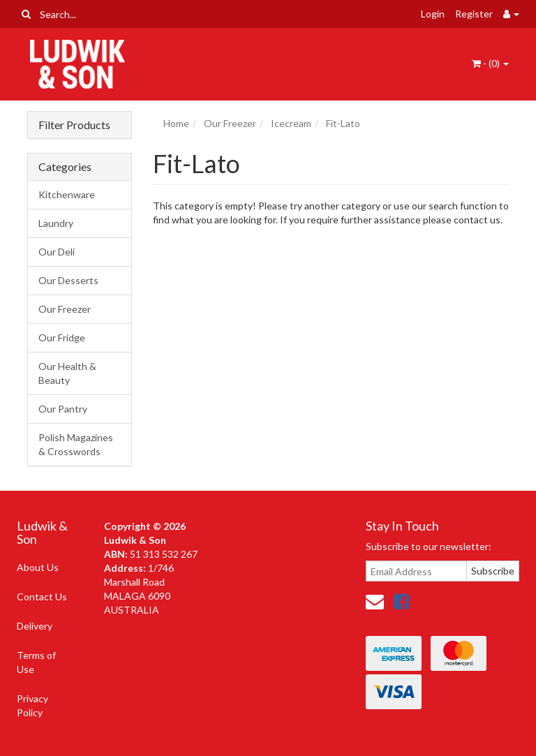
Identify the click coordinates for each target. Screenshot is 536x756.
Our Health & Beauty (67, 373)
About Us (38, 567)
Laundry (56, 223)
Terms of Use (36, 662)
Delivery (35, 626)
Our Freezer (65, 309)
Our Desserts (68, 280)
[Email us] (375, 601)
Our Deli (57, 252)
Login (433, 14)
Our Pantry (63, 409)
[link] (401, 601)
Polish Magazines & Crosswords (76, 444)
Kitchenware (67, 194)
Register (474, 14)
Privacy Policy (32, 705)
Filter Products (74, 125)
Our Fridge (62, 338)
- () (490, 63)
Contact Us (42, 596)
